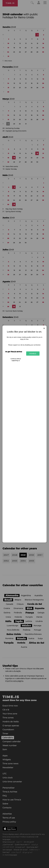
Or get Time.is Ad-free (14, 352)
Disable (33, 354)
